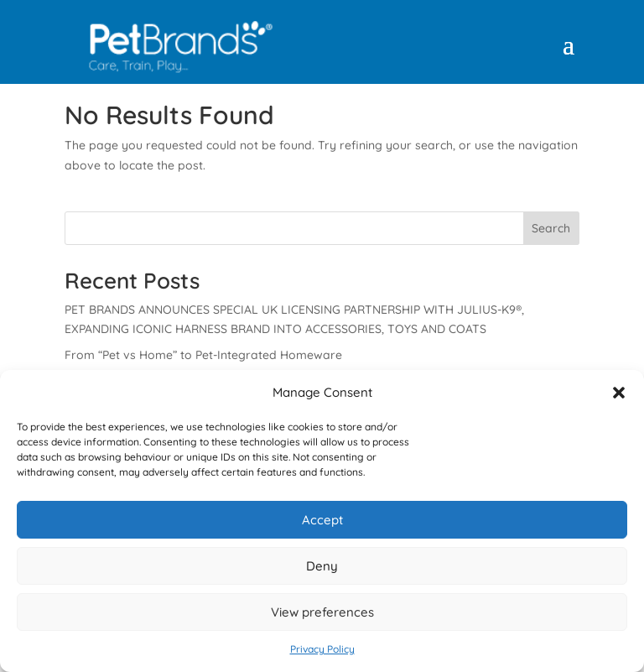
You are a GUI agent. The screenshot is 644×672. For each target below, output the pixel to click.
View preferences (322, 612)
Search (551, 228)
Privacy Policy (322, 649)
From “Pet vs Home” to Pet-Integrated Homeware (203, 355)
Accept (322, 520)
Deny (322, 566)
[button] (619, 393)
